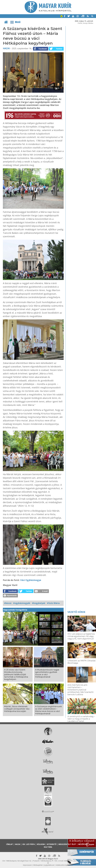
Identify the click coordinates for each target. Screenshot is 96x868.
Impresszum (27, 865)
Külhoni (41, 844)
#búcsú (8, 603)
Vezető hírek (76, 612)
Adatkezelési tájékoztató (64, 865)
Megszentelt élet (67, 844)
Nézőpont (83, 844)
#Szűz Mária (53, 603)
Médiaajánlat (38, 865)
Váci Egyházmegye (31, 580)
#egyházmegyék (22, 603)
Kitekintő (52, 844)
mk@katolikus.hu (70, 861)
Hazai (6, 48)
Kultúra (48, 847)
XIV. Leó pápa (29, 844)
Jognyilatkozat (49, 865)
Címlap (9, 844)
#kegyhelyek (39, 603)
